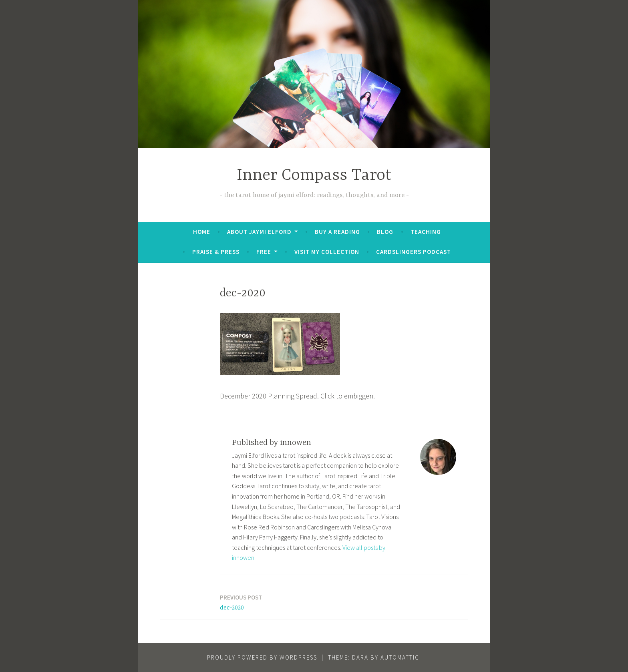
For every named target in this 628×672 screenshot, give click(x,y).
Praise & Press (216, 252)
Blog (385, 232)
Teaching (426, 232)
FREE (264, 252)
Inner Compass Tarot (314, 176)
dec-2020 (241, 602)
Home (202, 232)
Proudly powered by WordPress (262, 657)
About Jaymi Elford (259, 232)
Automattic (400, 657)
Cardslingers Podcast (414, 252)
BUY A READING (337, 232)
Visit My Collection (327, 252)
